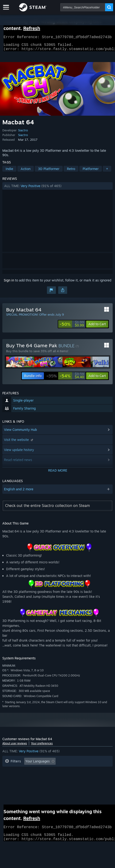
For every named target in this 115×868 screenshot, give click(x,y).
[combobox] (83, 7)
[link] (72, 327)
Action (26, 172)
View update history (19, 452)
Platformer (91, 172)
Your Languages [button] (38, 764)
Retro (71, 172)
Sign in (9, 283)
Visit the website (19, 442)
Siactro (23, 133)
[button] (57, 189)
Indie (9, 172)
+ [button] (107, 172)
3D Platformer (49, 172)
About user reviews (15, 746)
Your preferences (42, 746)
